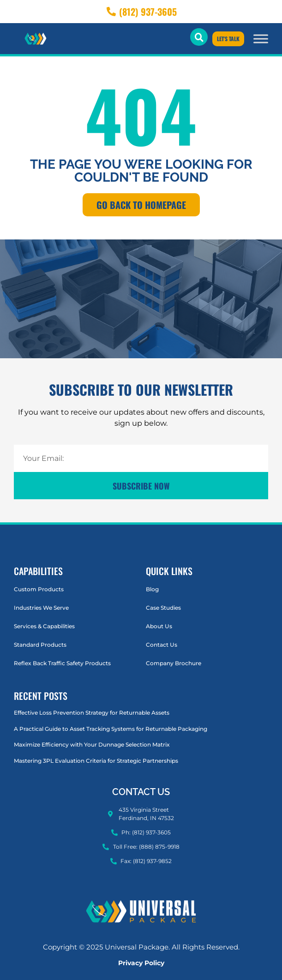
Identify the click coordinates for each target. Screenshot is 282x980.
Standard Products (40, 645)
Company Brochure (174, 663)
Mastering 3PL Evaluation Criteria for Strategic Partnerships (96, 761)
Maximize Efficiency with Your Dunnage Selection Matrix (92, 744)
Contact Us (162, 645)
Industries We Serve (41, 608)
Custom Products (39, 589)
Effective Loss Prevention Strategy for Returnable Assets (92, 713)
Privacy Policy (141, 963)
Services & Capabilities (44, 626)
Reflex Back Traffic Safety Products (62, 663)
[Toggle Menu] (261, 39)
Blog (152, 589)
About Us (159, 626)
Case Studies (163, 608)
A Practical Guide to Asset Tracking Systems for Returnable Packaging (111, 729)
